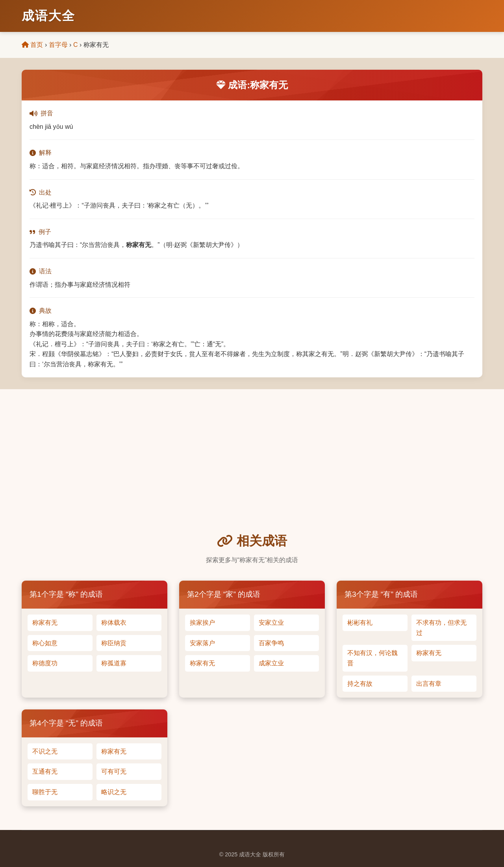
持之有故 (360, 684)
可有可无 (114, 771)
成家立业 (271, 663)
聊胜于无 (45, 792)
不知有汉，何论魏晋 (372, 658)
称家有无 (45, 623)
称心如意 (45, 643)
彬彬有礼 (360, 623)
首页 (32, 45)
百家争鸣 (271, 643)
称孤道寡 (114, 663)
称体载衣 (114, 623)
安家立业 (271, 623)
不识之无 (45, 751)
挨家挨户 (202, 623)
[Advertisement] (252, 472)
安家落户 (202, 643)
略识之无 (114, 792)
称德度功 (45, 663)
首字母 (58, 45)
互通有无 (45, 771)
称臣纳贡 (114, 643)
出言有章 (429, 684)
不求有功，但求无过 (441, 628)
